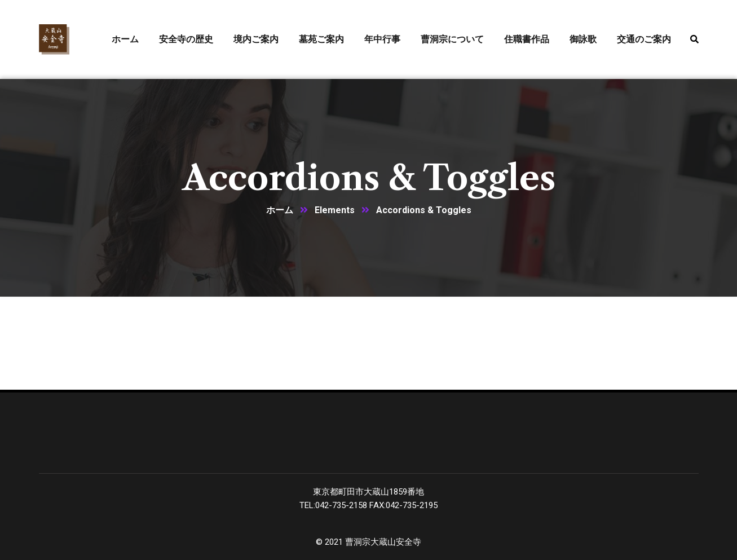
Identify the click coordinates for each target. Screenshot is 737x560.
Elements (335, 210)
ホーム (280, 210)
